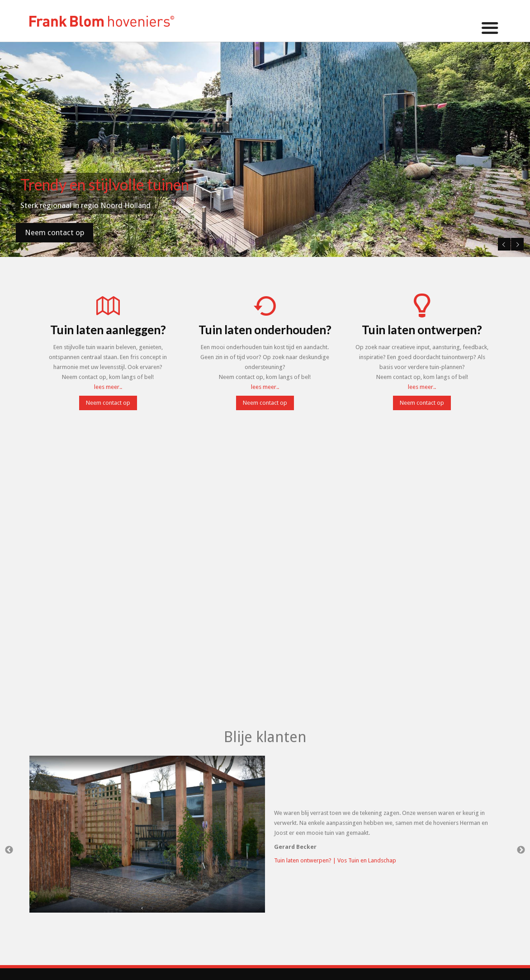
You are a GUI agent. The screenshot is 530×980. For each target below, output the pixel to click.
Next (516, 243)
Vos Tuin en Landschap (367, 860)
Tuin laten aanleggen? (108, 330)
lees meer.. (108, 387)
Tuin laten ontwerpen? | (306, 860)
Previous (503, 243)
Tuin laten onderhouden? (265, 330)
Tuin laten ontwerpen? (422, 330)
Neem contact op (54, 232)
